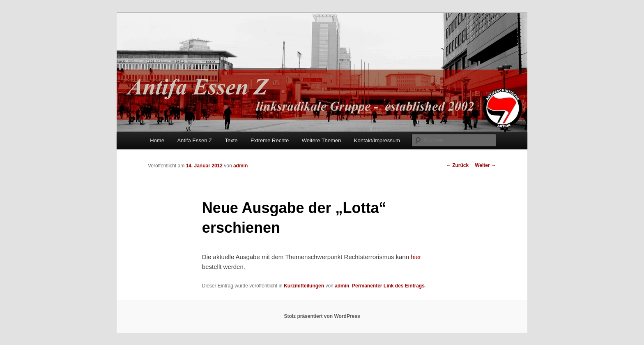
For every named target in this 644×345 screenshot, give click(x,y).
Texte (231, 140)
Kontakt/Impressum (377, 140)
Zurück (457, 165)
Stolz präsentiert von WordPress (322, 316)
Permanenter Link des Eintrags (388, 286)
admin (240, 166)
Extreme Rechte (270, 140)
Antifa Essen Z (194, 140)
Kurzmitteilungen (304, 286)
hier (416, 257)
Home (157, 140)
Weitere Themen (322, 140)
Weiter (485, 165)
